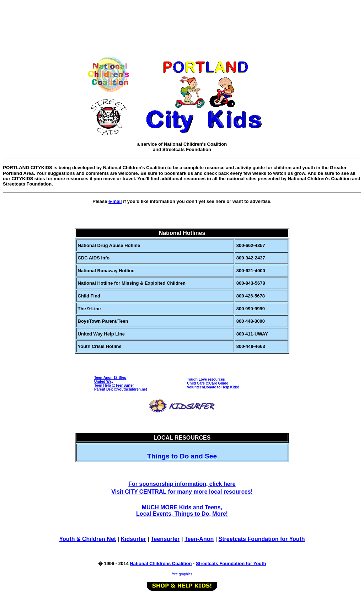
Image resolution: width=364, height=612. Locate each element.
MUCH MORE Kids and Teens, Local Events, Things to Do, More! (182, 511)
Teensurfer (165, 539)
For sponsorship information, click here (182, 484)
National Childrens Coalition (161, 563)
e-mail (115, 201)
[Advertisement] (183, 19)
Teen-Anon (199, 539)
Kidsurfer (133, 539)
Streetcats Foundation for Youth (262, 539)
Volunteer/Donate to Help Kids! (213, 387)
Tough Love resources (206, 379)
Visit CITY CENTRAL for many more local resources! (182, 492)
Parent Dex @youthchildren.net (121, 389)
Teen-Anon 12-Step (110, 378)
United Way (104, 382)
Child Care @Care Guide (208, 383)
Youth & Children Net (87, 539)
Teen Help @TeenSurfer (114, 385)
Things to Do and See (182, 456)
